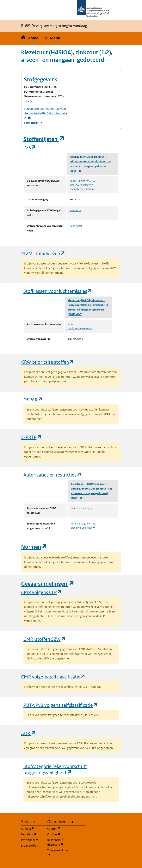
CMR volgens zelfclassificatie (53, 677)
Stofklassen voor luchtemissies (58, 291)
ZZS (30, 147)
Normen (34, 547)
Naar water (76, 226)
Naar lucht (75, 210)
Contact (32, 828)
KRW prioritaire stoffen (48, 362)
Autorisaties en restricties (52, 475)
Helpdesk (32, 834)
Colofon (58, 828)
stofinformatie (46, 113)
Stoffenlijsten (44, 139)
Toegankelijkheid (58, 853)
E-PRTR (31, 437)
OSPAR (33, 400)
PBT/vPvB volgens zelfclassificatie (61, 705)
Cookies (58, 834)
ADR (29, 733)
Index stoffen (30, 846)
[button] (52, 38)
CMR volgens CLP (41, 592)
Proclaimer (32, 840)
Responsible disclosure (58, 842)
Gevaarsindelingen (48, 584)
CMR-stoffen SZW (45, 639)
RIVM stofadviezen (43, 254)
